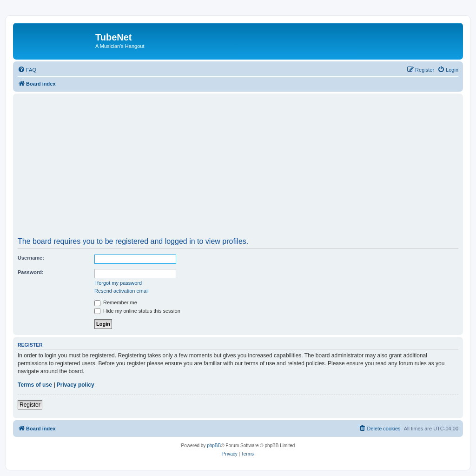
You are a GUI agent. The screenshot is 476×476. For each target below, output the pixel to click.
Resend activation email (122, 291)
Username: (31, 258)
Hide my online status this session (137, 311)
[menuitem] (27, 70)
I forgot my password (118, 283)
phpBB (214, 446)
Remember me (116, 302)
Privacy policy (76, 385)
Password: (31, 272)
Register (30, 405)
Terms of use (35, 385)
